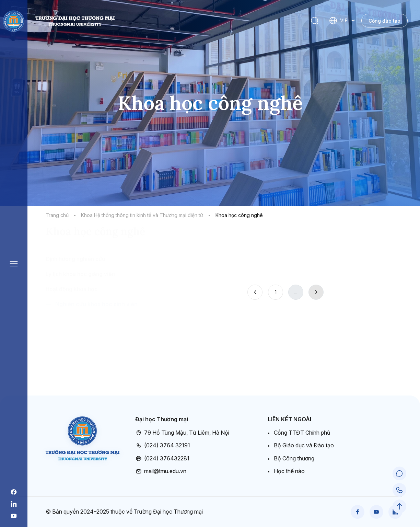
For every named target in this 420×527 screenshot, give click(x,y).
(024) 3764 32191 (163, 446)
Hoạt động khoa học (72, 330)
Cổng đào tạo (384, 21)
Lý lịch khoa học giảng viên (80, 314)
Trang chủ (57, 215)
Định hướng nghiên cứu (75, 299)
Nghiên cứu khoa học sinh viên (96, 345)
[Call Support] (399, 490)
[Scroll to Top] (399, 506)
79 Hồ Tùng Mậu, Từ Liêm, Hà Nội (182, 433)
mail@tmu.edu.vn (161, 471)
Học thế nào (289, 471)
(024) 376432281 (162, 459)
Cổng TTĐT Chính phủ (302, 433)
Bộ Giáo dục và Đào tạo (304, 445)
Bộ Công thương (294, 458)
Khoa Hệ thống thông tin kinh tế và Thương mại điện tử (142, 215)
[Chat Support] (399, 473)
